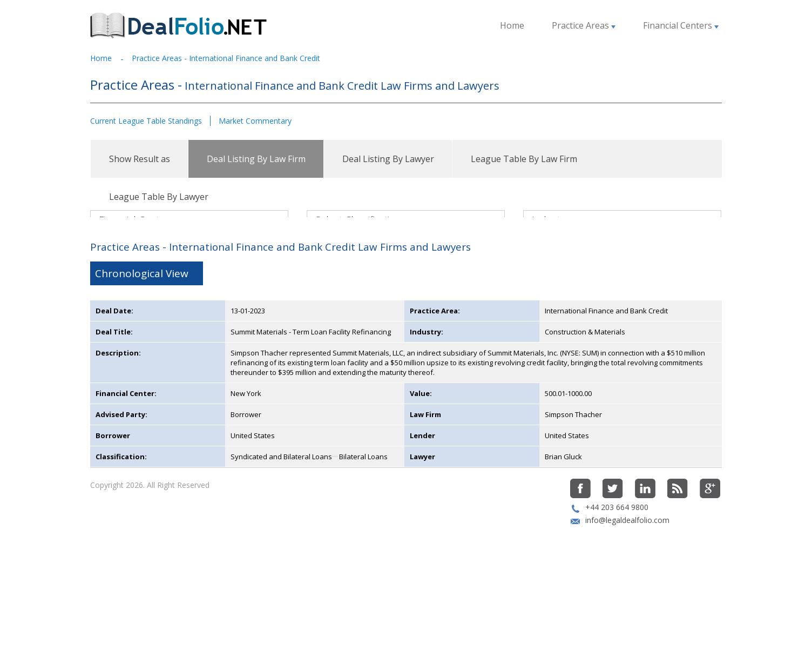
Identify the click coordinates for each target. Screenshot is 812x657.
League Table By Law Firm (524, 159)
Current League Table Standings (146, 121)
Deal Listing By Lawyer (388, 159)
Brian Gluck (563, 522)
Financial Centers (681, 25)
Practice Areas (584, 25)
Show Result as (140, 159)
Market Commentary (255, 121)
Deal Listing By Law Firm (256, 159)
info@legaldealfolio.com (627, 586)
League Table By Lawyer (159, 197)
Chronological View (142, 339)
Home (512, 25)
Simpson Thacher (573, 480)
